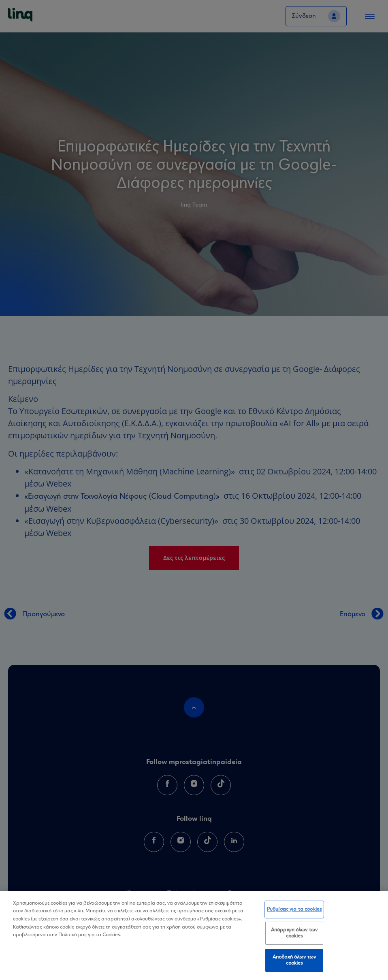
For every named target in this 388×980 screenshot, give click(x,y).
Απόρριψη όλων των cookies (294, 933)
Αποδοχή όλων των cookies (294, 960)
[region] (194, 936)
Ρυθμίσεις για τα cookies (294, 909)
